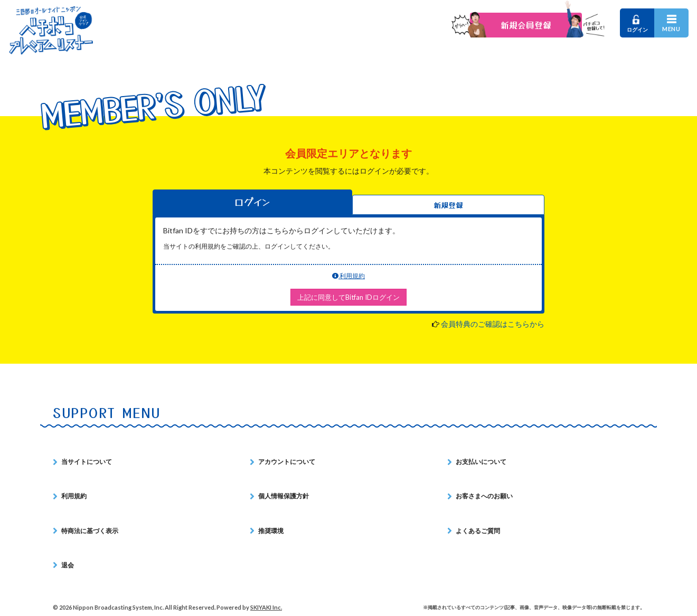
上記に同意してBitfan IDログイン (348, 297)
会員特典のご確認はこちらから (493, 324)
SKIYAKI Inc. (266, 607)
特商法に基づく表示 (90, 531)
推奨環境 (271, 531)
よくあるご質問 (478, 531)
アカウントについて (287, 462)
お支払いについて (481, 462)
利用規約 (348, 276)
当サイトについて (87, 462)
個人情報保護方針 (284, 496)
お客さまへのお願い (484, 496)
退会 (68, 565)
